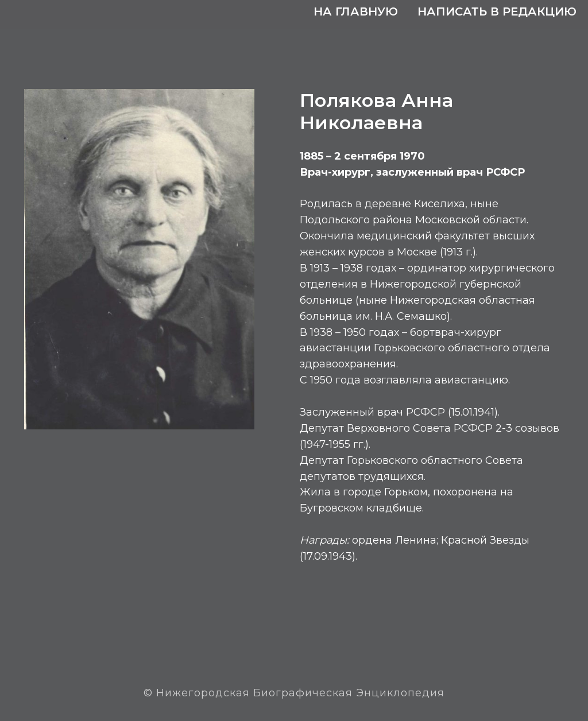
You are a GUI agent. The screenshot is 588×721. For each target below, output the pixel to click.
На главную (356, 11)
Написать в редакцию (497, 11)
